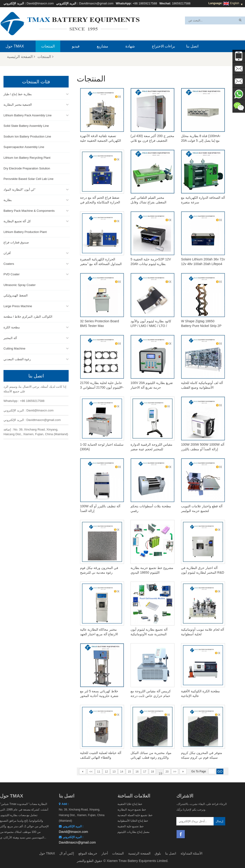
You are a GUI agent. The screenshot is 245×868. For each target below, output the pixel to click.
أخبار (105, 853)
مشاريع (102, 46)
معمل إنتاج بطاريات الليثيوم (133, 832)
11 (99, 772)
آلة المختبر (10, 337)
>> (175, 772)
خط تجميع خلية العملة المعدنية (135, 815)
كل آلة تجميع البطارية (17, 220)
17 (145, 772)
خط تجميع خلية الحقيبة (131, 826)
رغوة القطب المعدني (17, 358)
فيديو (76, 46)
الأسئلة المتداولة (192, 853)
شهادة (130, 46)
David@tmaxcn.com (40, 3)
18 (152, 772)
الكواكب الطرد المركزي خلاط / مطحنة (28, 316)
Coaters (9, 263)
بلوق (158, 853)
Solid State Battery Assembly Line (26, 125)
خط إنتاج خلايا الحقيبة (130, 804)
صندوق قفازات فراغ (16, 241)
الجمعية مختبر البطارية (18, 104)
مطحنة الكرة (12, 326)
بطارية (8, 199)
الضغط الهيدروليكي (16, 294)
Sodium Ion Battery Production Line (27, 136)
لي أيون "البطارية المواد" (19, 189)
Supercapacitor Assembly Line (24, 146)
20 (167, 772)
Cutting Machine (14, 348)
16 (137, 772)
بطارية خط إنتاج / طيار (18, 93)
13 (114, 772)
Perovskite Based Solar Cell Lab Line (29, 178)
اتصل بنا (192, 46)
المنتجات (48, 46)
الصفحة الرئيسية (21, 57)
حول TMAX (15, 46)
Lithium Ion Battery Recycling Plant (27, 157)
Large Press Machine (18, 305)
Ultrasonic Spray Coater (20, 284)
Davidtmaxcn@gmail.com (96, 3)
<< (91, 772)
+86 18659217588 (145, 3)
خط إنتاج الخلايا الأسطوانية (133, 821)
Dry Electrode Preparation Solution (27, 167)
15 (129, 772)
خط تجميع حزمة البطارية (132, 810)
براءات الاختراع (163, 46)
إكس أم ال (67, 853)
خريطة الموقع (88, 853)
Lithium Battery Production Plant (25, 231)
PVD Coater (12, 273)
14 (122, 772)
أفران (7, 252)
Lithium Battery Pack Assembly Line (28, 114)
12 (106, 772)
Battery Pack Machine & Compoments (29, 210)
